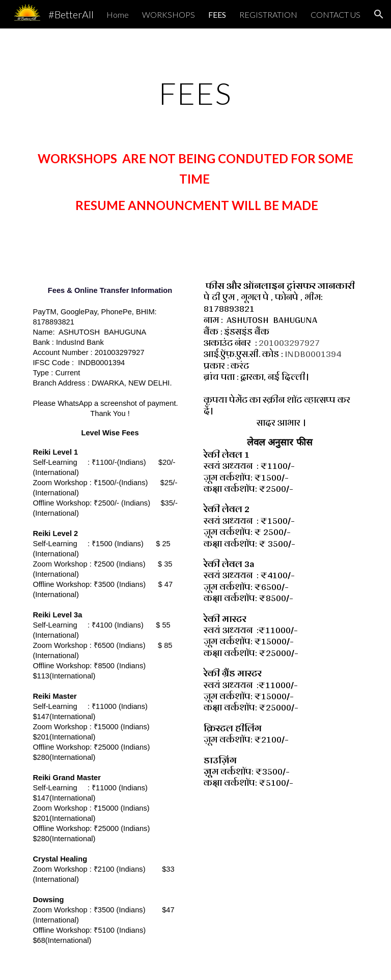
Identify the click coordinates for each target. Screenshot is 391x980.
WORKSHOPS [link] (169, 14)
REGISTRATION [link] (268, 14)
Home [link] (118, 14)
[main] (195, 93)
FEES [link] (217, 14)
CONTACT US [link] (336, 14)
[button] (379, 14)
